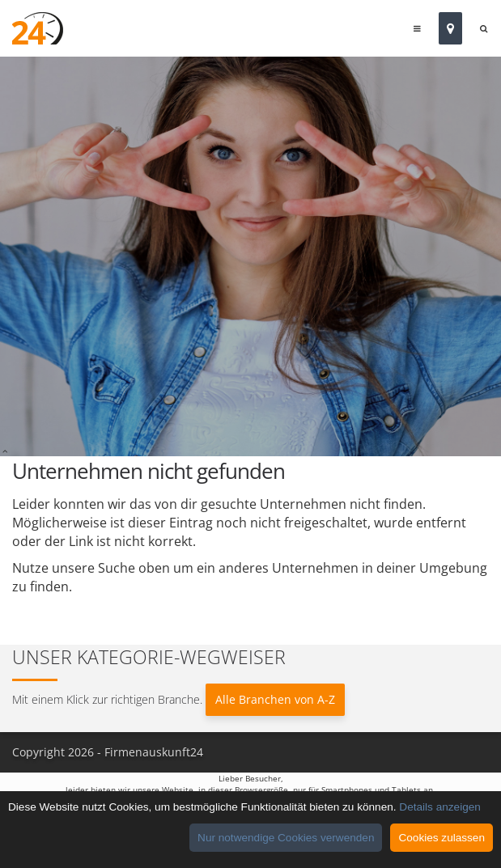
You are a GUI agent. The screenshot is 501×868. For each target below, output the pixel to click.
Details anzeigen (440, 807)
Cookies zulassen (442, 838)
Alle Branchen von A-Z (275, 699)
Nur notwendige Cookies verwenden (286, 838)
